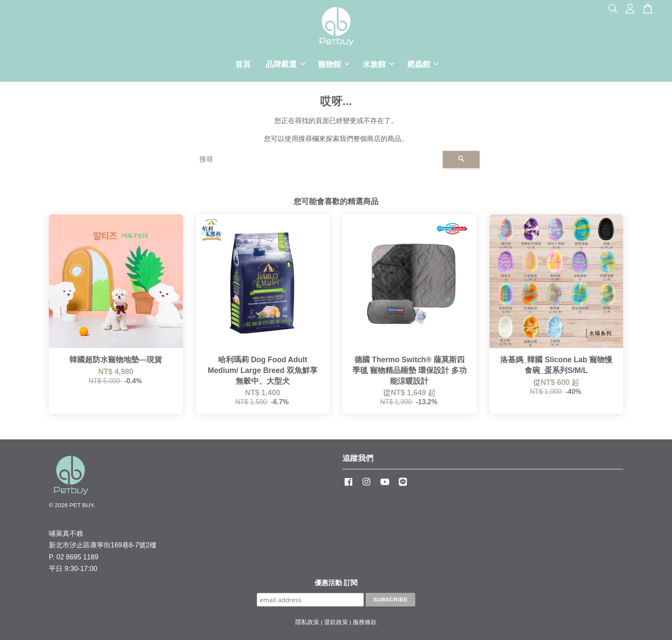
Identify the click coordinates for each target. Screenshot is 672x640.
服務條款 (365, 622)
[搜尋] (318, 159)
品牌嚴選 (285, 64)
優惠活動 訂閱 (336, 583)
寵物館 (334, 64)
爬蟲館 (423, 64)
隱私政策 (307, 622)
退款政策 (336, 622)
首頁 (243, 64)
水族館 (378, 64)
